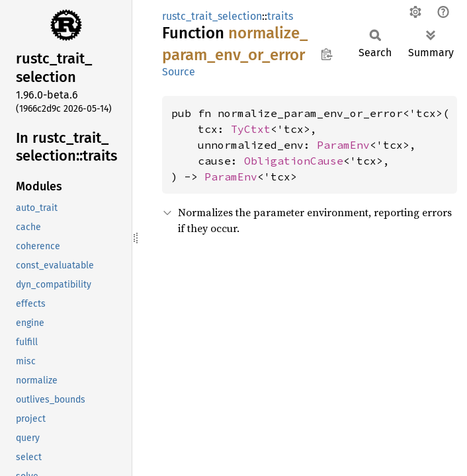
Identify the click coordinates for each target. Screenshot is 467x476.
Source (179, 72)
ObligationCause (294, 161)
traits (280, 16)
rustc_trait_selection (212, 16)
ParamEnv (343, 145)
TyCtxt (251, 129)
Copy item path (326, 54)
